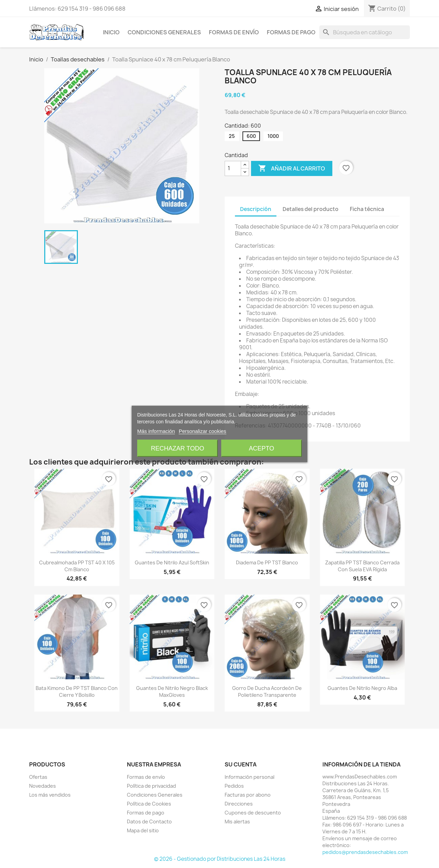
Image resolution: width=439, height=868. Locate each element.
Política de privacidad (151, 786)
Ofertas (38, 777)
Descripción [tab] (256, 209)
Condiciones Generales (164, 32)
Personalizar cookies (202, 431)
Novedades (43, 786)
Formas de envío (234, 32)
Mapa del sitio (143, 830)
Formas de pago (291, 32)
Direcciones (239, 804)
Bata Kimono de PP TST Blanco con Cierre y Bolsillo (77, 691)
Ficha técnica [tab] (367, 209)
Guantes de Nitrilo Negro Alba (362, 688)
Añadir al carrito (292, 168)
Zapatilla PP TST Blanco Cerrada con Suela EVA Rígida (362, 566)
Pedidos (234, 786)
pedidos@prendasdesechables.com (365, 852)
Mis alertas (237, 822)
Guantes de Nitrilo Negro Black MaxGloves (172, 691)
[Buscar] (365, 32)
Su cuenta (241, 764)
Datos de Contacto (149, 822)
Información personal (250, 777)
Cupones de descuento (253, 813)
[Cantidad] (233, 168)
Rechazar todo (177, 448)
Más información (156, 431)
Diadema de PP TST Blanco (267, 562)
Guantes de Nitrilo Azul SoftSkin (172, 562)
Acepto (262, 448)
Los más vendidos (50, 795)
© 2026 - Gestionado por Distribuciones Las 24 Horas (220, 859)
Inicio (111, 32)
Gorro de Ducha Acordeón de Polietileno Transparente (267, 691)
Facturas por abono (248, 795)
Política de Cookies (149, 804)
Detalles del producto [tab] (311, 209)
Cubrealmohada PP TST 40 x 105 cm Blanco (77, 566)
